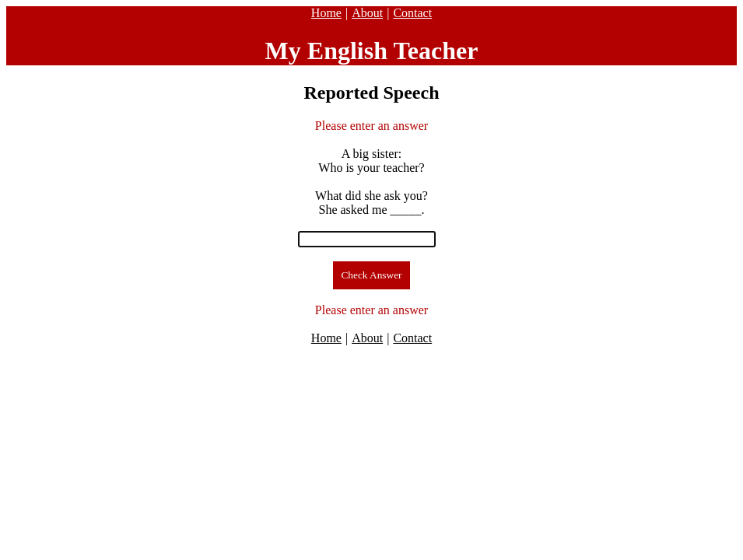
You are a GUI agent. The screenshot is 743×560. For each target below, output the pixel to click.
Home (326, 13)
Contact (412, 13)
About (367, 13)
